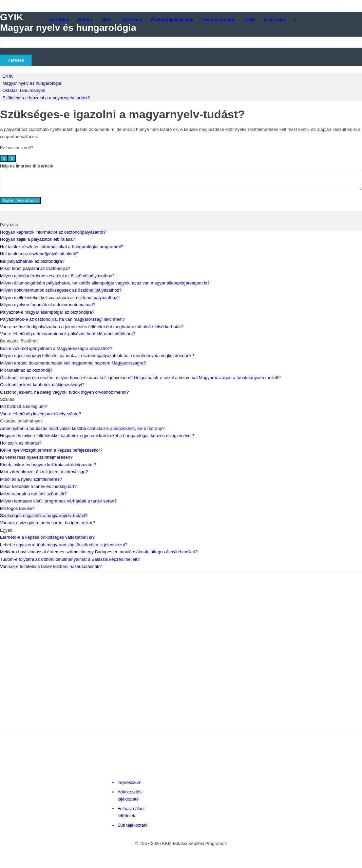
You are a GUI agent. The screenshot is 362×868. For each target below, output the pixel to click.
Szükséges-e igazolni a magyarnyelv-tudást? (46, 98)
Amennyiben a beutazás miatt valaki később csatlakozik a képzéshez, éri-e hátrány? (82, 428)
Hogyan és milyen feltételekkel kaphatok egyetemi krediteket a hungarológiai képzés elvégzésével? (97, 436)
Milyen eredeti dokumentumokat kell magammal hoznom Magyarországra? (73, 363)
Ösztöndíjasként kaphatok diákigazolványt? (42, 385)
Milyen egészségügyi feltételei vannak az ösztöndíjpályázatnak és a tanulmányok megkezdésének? (97, 356)
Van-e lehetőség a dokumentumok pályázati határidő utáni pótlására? (68, 334)
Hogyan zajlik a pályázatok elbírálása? (37, 239)
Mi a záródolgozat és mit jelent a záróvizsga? (44, 472)
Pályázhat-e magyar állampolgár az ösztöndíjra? (47, 312)
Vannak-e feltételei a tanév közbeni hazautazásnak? (51, 566)
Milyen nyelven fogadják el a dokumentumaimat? (48, 305)
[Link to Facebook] (350, 20)
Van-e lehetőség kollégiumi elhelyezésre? (41, 414)
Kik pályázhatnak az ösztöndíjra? (32, 261)
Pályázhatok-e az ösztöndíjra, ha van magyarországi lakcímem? (63, 319)
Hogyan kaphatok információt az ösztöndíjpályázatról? (53, 232)
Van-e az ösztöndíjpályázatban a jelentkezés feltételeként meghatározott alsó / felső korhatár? (92, 327)
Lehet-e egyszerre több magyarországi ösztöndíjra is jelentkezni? (64, 545)
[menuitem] (59, 20)
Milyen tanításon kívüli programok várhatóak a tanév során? (58, 501)
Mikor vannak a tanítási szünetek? (33, 494)
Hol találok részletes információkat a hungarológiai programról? (62, 247)
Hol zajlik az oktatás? (21, 443)
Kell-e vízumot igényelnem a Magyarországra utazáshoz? (56, 348)
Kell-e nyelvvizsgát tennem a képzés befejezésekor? (51, 450)
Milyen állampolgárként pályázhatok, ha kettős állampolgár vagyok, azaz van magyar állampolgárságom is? (105, 283)
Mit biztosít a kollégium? (24, 406)
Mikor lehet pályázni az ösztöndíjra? (35, 268)
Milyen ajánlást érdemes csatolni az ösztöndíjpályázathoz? (57, 276)
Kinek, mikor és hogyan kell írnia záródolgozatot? (48, 465)
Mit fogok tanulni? (17, 508)
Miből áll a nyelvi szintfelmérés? (31, 479)
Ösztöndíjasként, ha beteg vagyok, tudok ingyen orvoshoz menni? (64, 392)
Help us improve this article (26, 166)
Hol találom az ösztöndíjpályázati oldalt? (39, 254)
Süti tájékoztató (132, 825)
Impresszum (129, 782)
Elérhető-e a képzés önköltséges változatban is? (47, 537)
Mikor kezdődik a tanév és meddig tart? (38, 486)
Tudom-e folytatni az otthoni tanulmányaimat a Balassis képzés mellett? (70, 559)
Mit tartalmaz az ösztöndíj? (26, 370)
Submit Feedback (20, 201)
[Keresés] (295, 20)
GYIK (8, 76)
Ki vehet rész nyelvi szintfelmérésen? (36, 457)
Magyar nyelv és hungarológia (32, 83)
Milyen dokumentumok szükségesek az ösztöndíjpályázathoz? (61, 290)
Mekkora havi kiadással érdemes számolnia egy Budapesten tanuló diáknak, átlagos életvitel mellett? (99, 552)
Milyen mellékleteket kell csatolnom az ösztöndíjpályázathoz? (60, 298)
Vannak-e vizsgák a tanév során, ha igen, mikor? (47, 523)
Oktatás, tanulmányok (24, 90)
